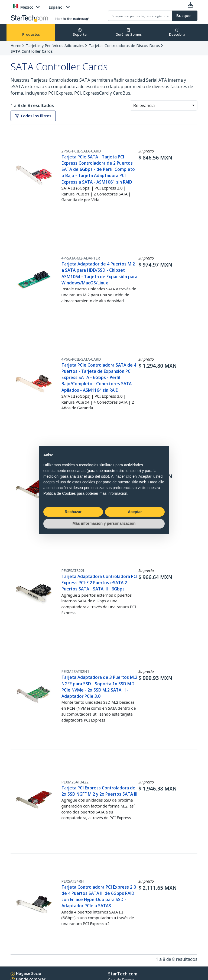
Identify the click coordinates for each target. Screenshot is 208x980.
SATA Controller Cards (32, 51)
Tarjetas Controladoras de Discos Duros (124, 46)
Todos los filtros (33, 116)
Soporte (80, 33)
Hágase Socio (29, 973)
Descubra (177, 33)
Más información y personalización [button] (104, 523)
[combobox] (164, 105)
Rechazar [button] (73, 512)
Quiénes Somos (129, 33)
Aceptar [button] (135, 512)
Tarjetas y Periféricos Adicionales (55, 46)
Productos (31, 33)
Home (16, 46)
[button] (193, 105)
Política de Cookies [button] (60, 493)
